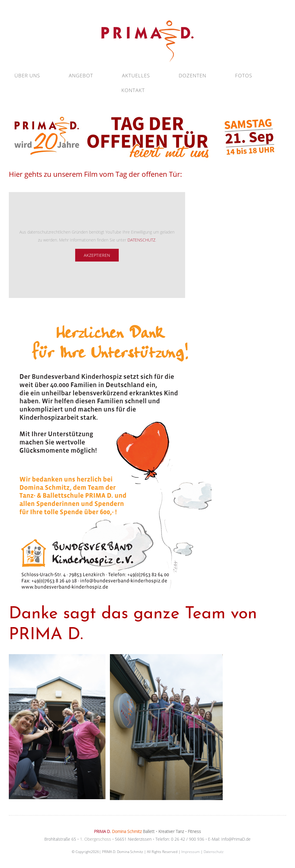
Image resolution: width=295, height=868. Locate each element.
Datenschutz (214, 852)
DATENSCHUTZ (141, 240)
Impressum (191, 852)
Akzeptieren (97, 255)
